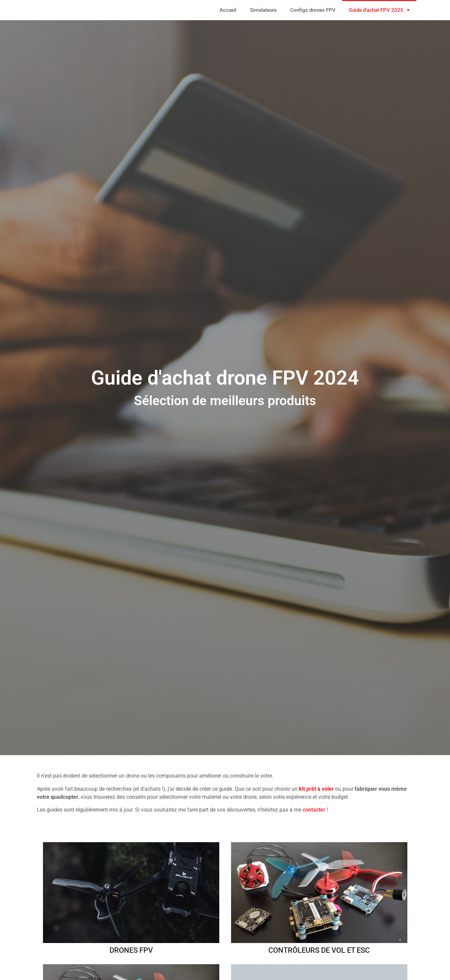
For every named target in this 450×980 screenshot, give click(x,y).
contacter (314, 810)
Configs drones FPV (313, 10)
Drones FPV (131, 950)
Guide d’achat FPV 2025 (379, 10)
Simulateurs (263, 10)
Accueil (228, 10)
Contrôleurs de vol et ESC (319, 950)
